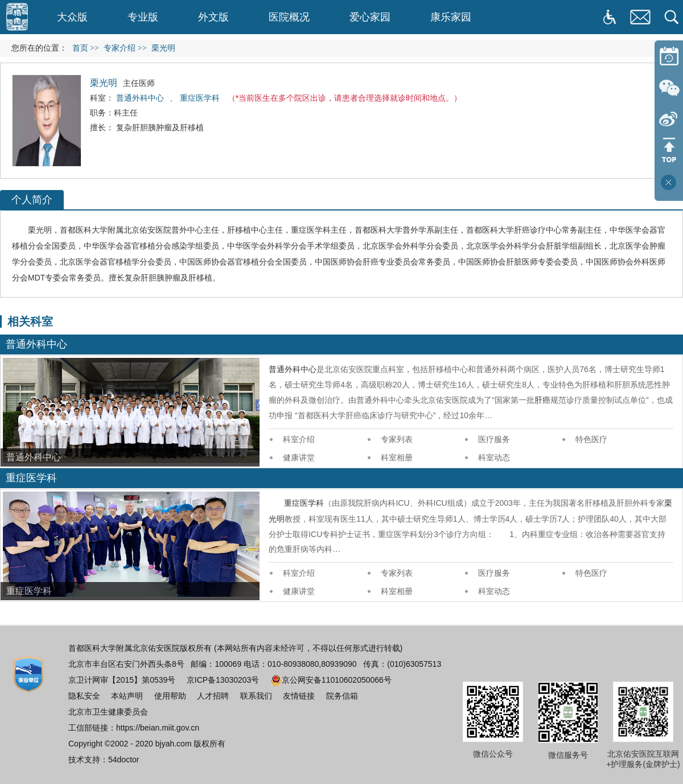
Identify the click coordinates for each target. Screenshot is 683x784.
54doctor (124, 760)
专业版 (143, 17)
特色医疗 (591, 439)
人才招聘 (213, 696)
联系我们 (256, 696)
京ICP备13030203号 (223, 680)
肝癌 (522, 230)
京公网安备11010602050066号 (331, 680)
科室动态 (494, 457)
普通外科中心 (293, 369)
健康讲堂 (299, 457)
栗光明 (40, 230)
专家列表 (397, 439)
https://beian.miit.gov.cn (158, 728)
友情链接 (299, 696)
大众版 (72, 17)
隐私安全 (84, 696)
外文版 (213, 17)
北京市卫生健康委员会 (108, 712)
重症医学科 (311, 230)
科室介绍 (299, 439)
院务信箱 (342, 696)
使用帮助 (170, 696)
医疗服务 (494, 439)
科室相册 (397, 457)
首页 (80, 48)
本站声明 (127, 696)
